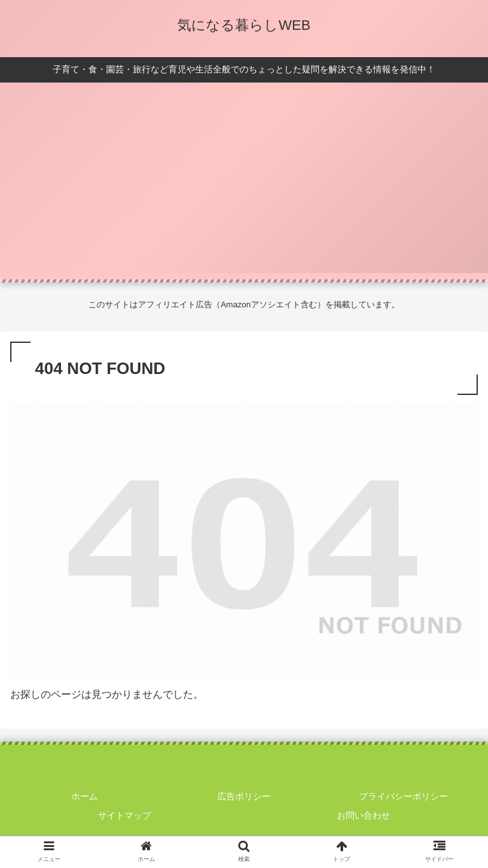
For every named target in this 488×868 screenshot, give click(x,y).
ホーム (85, 796)
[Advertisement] (244, 184)
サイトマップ (125, 815)
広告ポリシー (244, 796)
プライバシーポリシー (403, 796)
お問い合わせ (363, 815)
